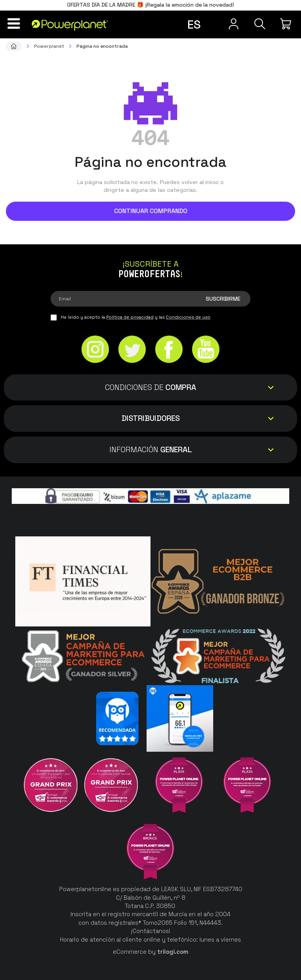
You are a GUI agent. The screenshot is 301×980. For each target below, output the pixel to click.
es (194, 24)
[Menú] (14, 23)
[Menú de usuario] (233, 24)
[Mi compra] (287, 24)
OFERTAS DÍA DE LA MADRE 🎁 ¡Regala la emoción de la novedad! (150, 5)
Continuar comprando (151, 211)
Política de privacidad (130, 317)
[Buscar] (259, 24)
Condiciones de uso (188, 317)
